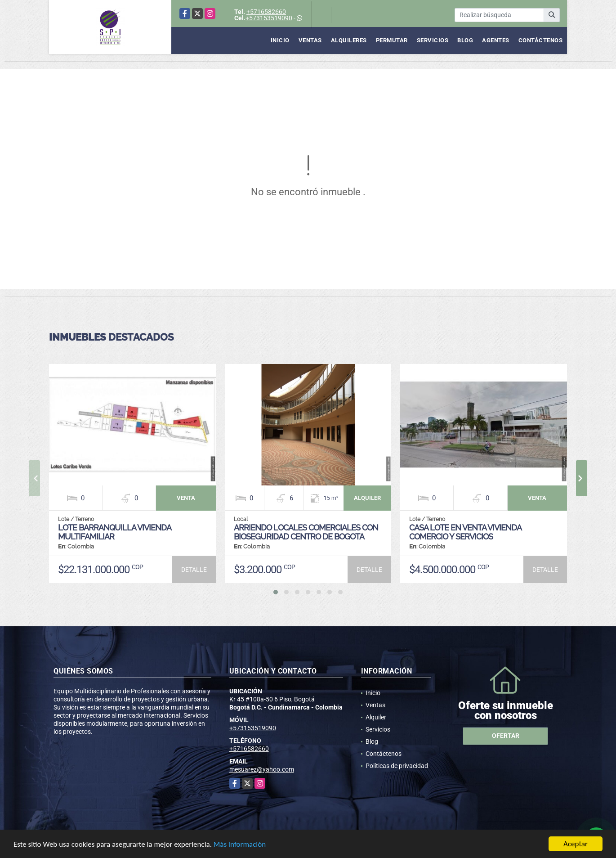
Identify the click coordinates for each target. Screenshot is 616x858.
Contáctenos (541, 40)
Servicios (433, 40)
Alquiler (376, 717)
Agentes (496, 40)
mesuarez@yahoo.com (262, 769)
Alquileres (349, 40)
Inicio (280, 40)
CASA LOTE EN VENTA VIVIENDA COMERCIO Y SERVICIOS (465, 532)
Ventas (310, 40)
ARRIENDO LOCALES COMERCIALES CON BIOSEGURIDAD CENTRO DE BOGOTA (306, 532)
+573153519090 (269, 18)
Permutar (392, 40)
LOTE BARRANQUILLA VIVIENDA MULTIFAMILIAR (114, 532)
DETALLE (194, 570)
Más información (240, 844)
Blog (465, 40)
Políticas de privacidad (397, 766)
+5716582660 (266, 12)
